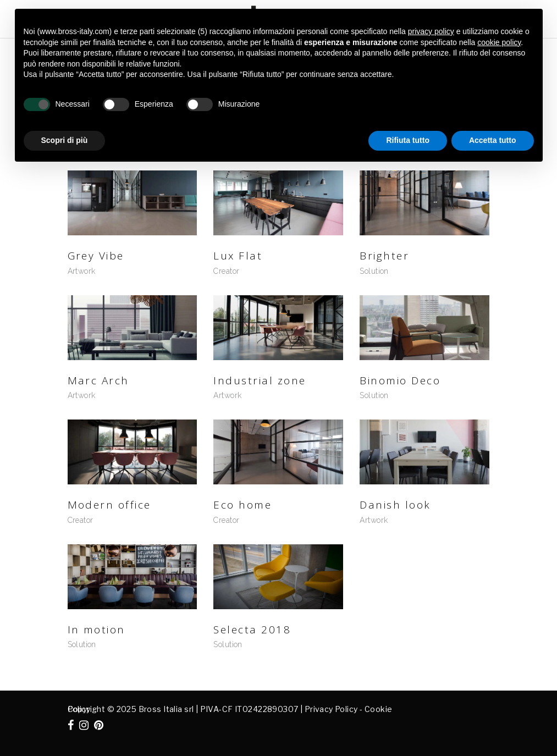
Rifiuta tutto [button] (408, 140)
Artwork (82, 271)
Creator (226, 271)
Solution (374, 271)
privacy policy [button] (431, 31)
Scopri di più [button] (65, 140)
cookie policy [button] (499, 42)
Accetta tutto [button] (493, 140)
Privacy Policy (331, 709)
